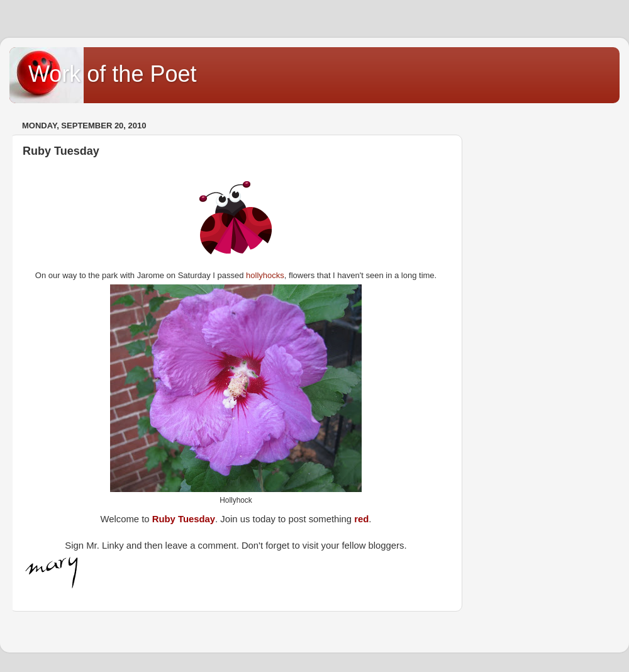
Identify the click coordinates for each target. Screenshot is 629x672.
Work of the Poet (112, 74)
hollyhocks (265, 275)
